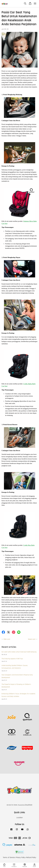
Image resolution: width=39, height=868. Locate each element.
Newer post (32, 639)
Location (20, 818)
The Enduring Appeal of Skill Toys (12, 659)
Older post (7, 639)
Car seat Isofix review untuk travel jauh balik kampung (19, 652)
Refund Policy (31, 857)
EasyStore (29, 805)
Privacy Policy (21, 857)
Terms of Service (9, 857)
